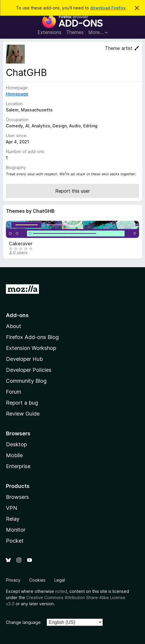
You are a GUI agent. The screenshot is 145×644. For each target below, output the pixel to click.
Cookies (37, 580)
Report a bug (22, 403)
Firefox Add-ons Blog (32, 337)
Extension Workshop (31, 348)
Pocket (15, 541)
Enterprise (18, 466)
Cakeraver (21, 244)
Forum (14, 392)
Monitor (16, 530)
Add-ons (17, 315)
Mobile (14, 455)
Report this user (72, 191)
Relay (13, 519)
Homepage (17, 94)
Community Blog (26, 381)
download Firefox (108, 8)
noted (61, 591)
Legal (60, 580)
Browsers (17, 497)
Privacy (13, 580)
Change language (23, 622)
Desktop (16, 444)
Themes (75, 32)
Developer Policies (29, 370)
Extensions (49, 32)
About (14, 326)
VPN (12, 508)
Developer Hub (24, 359)
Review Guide (23, 414)
